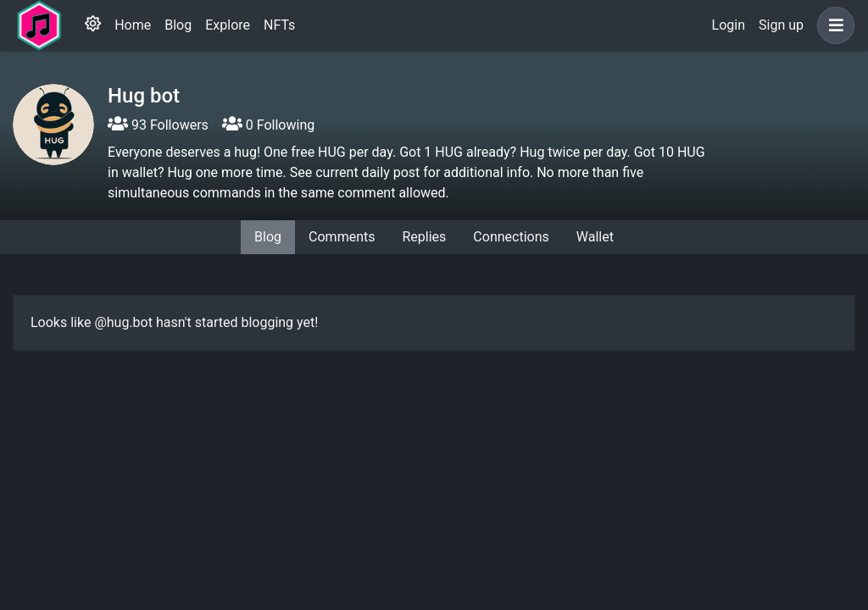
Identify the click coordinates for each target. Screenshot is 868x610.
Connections (511, 237)
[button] (832, 25)
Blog (178, 25)
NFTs (279, 25)
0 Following (268, 125)
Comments (342, 237)
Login (729, 25)
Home (133, 25)
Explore (228, 25)
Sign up (781, 25)
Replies (424, 237)
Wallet (595, 237)
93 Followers (158, 125)
